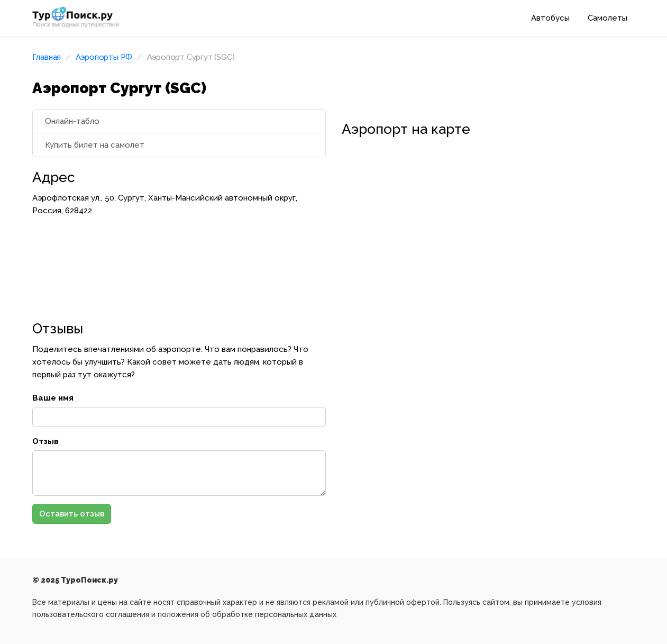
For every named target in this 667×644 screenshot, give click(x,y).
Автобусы (550, 18)
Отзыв (45, 441)
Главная (47, 57)
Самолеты (607, 18)
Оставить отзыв (72, 514)
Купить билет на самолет (95, 145)
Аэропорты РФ (104, 57)
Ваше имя (53, 398)
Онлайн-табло (72, 121)
